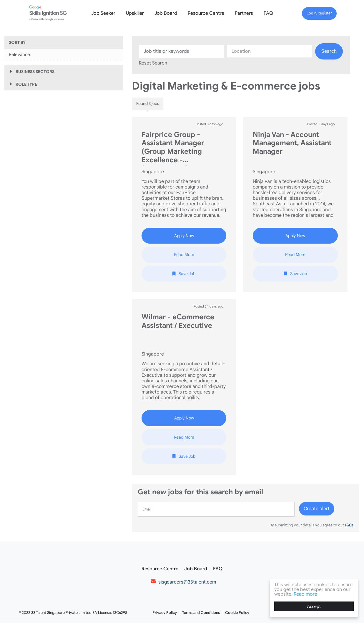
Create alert (317, 509)
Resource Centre (206, 13)
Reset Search (153, 63)
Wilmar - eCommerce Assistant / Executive (178, 321)
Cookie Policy (237, 613)
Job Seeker (103, 13)
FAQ (268, 13)
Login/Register (319, 13)
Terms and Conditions (201, 613)
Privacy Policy (165, 613)
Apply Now (184, 236)
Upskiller (135, 13)
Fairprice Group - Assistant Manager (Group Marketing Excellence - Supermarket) (173, 148)
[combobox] (270, 51)
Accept (314, 606)
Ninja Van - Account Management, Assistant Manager (292, 143)
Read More (184, 255)
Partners (244, 13)
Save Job (187, 274)
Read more (305, 594)
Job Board (166, 13)
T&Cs (349, 525)
